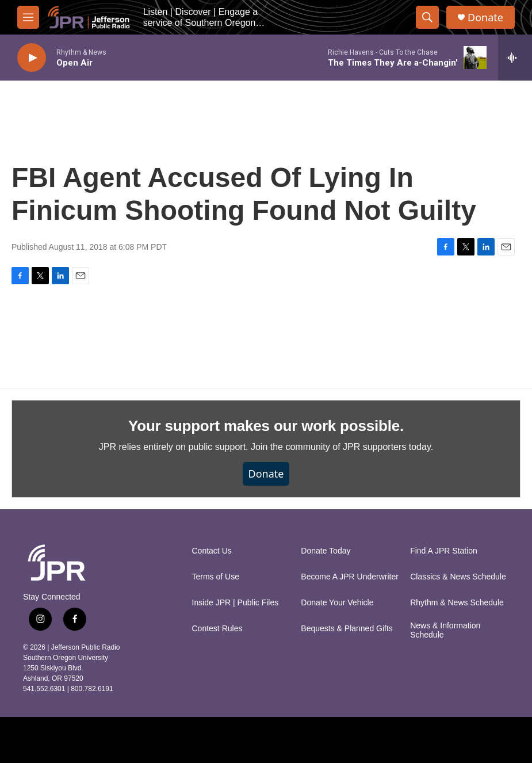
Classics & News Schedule (458, 577)
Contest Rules (217, 629)
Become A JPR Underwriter (350, 577)
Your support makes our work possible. (266, 426)
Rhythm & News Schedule (457, 603)
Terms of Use (216, 577)
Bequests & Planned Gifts (347, 629)
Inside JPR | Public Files (236, 603)
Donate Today (326, 551)
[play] (32, 58)
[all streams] (515, 58)
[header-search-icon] (427, 17)
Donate (485, 18)
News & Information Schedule (445, 630)
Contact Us (212, 551)
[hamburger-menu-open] (28, 17)
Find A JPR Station (444, 551)
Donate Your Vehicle (337, 603)
